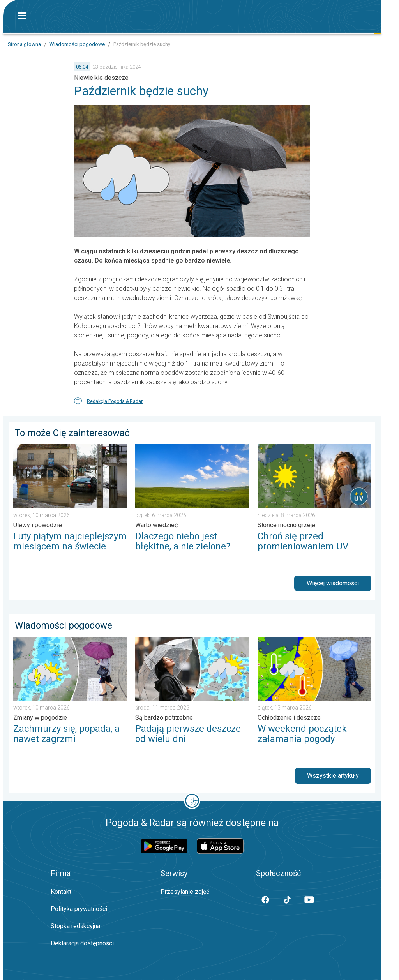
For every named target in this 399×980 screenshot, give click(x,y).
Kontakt (61, 892)
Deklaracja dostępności (82, 943)
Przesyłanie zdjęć (185, 892)
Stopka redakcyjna (75, 926)
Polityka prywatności (79, 909)
